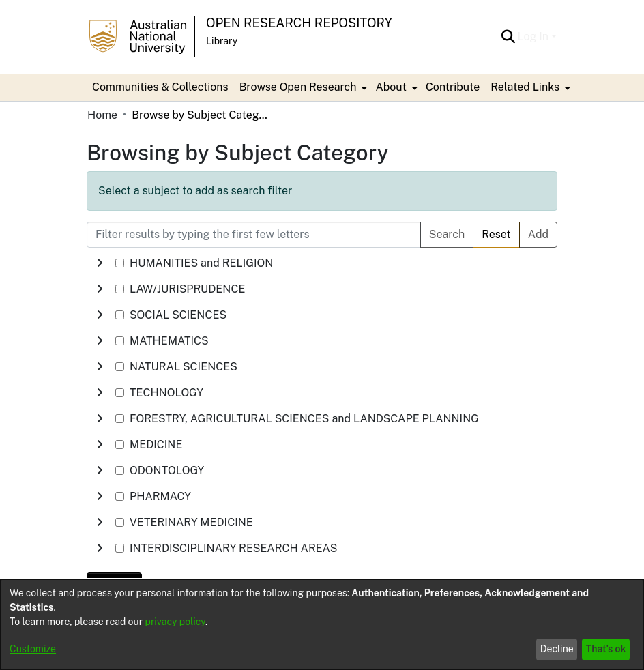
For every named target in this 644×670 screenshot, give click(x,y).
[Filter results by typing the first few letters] (254, 235)
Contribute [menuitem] (453, 87)
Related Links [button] (525, 87)
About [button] (391, 87)
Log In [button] (535, 37)
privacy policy (175, 622)
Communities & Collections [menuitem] (160, 87)
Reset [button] (496, 234)
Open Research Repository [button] (299, 23)
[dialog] (322, 625)
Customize (33, 649)
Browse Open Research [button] (298, 87)
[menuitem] (302, 87)
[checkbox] (120, 263)
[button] (509, 37)
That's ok (606, 649)
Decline (557, 649)
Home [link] (102, 115)
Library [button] (222, 41)
